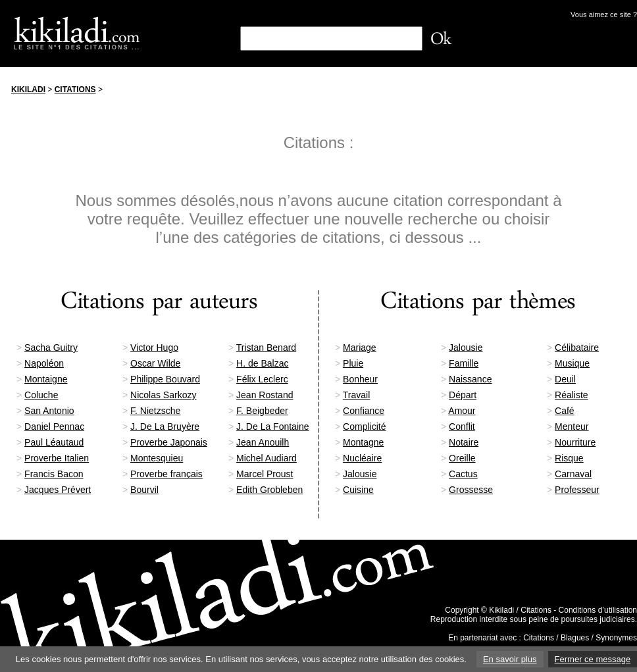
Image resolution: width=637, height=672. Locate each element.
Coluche (41, 395)
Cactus (463, 474)
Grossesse (471, 490)
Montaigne (46, 379)
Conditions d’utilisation (598, 610)
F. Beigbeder (262, 411)
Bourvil (144, 490)
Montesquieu (157, 458)
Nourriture (575, 442)
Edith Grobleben (269, 490)
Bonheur (360, 379)
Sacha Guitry (51, 348)
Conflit (462, 426)
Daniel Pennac (54, 426)
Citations (75, 90)
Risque (569, 458)
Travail (357, 395)
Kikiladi (28, 90)
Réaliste (572, 395)
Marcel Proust (265, 474)
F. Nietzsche (155, 411)
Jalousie (466, 348)
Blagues (575, 638)
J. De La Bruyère (165, 426)
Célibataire (577, 348)
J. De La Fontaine (273, 426)
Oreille (462, 458)
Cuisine (358, 490)
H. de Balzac (262, 363)
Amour (462, 411)
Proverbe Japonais (169, 442)
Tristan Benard (266, 348)
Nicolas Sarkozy (163, 395)
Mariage (360, 348)
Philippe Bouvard (165, 379)
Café (565, 411)
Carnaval (573, 474)
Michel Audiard (267, 458)
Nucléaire (362, 458)
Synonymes (616, 638)
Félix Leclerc (262, 379)
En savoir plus (510, 659)
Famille (464, 363)
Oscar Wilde (155, 363)
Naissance (470, 379)
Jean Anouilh (263, 442)
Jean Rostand (265, 395)
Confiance (364, 411)
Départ (463, 395)
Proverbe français (166, 474)
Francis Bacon (54, 474)
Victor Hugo (154, 348)
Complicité (364, 426)
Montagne (363, 442)
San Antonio (49, 411)
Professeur (577, 490)
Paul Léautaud (54, 442)
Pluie (353, 363)
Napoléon (44, 363)
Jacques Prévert (58, 490)
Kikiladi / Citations (520, 610)
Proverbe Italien (57, 458)
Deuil (565, 379)
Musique (572, 363)
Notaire (464, 442)
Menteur (572, 426)
